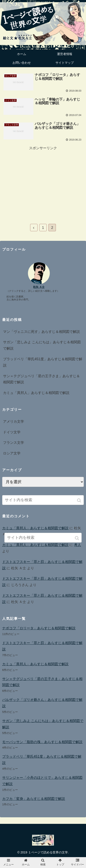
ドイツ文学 (12, 432)
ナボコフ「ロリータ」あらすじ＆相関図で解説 (39, 628)
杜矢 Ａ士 (39, 287)
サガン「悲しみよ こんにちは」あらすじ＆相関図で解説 (42, 345)
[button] (80, 500)
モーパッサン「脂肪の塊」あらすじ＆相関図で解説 (42, 742)
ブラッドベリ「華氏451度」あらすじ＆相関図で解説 (43, 362)
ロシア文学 (12, 453)
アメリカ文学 (14, 421)
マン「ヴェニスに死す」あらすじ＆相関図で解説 (41, 332)
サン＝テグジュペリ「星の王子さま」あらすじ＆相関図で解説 (41, 379)
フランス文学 (14, 443)
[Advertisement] (43, 182)
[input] (43, 500)
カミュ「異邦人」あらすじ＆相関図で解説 (36, 393)
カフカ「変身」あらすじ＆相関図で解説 (34, 799)
